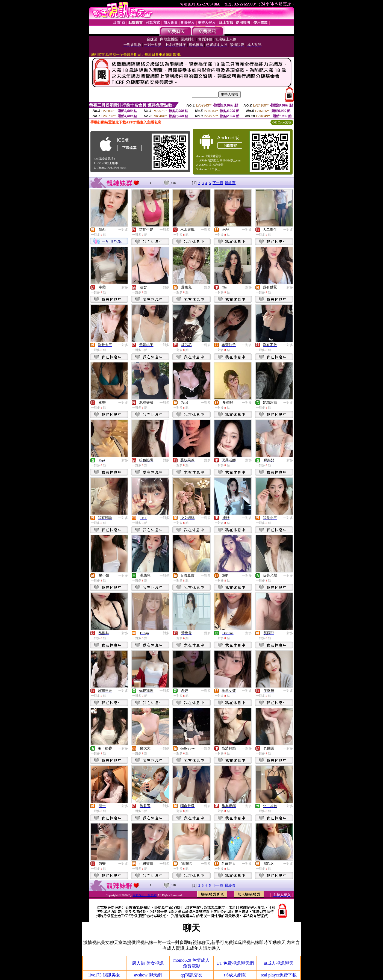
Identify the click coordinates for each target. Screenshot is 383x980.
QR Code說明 (282, 122)
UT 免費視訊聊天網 (235, 963)
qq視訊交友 (191, 975)
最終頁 (230, 183)
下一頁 (218, 183)
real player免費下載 (279, 975)
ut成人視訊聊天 (279, 963)
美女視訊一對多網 (145, 895)
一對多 (123, 230)
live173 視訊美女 (104, 975)
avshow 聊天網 (148, 975)
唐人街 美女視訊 (148, 963)
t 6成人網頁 (235, 975)
